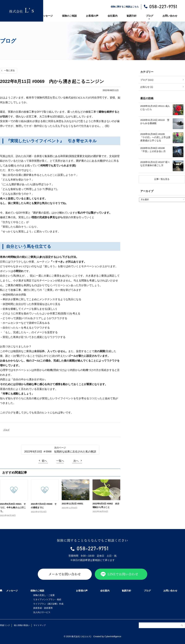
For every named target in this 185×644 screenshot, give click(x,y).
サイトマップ (40, 625)
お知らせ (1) (147, 87)
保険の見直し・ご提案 (44, 595)
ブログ (150, 16)
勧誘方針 (132, 16)
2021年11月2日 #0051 (72, 504)
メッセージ (47, 16)
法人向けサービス (42, 612)
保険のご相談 (69, 16)
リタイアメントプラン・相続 (47, 599)
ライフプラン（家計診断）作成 (48, 604)
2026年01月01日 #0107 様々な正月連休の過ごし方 (155, 164)
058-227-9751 (163, 7)
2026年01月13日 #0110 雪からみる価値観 (155, 122)
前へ (44, 461)
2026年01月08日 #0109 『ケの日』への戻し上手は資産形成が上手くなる (155, 137)
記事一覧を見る (162, 179)
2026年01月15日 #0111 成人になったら (155, 108)
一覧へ (60, 461)
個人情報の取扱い (22, 625)
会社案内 (113, 16)
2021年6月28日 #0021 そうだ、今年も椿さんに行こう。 (13, 508)
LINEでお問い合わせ (123, 574)
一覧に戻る (9, 70)
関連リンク (5, 625)
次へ (76, 461)
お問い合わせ (170, 16)
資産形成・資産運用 (43, 608)
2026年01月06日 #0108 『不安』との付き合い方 (154, 150)
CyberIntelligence (113, 636)
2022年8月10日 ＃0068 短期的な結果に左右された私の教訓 (60, 452)
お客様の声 (92, 16)
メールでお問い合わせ (65, 574)
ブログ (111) (147, 80)
